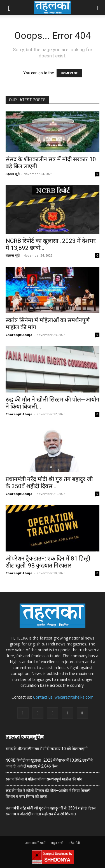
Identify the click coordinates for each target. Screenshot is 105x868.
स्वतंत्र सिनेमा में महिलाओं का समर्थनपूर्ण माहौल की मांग (44, 779)
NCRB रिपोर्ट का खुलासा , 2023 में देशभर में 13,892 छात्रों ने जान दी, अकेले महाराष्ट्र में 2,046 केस (49, 763)
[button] (10, 8)
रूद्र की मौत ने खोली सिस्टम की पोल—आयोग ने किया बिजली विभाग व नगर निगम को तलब (48, 794)
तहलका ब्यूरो (13, 174)
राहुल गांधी (57, 843)
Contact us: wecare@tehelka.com (63, 697)
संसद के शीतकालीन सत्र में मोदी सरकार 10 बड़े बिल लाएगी (47, 749)
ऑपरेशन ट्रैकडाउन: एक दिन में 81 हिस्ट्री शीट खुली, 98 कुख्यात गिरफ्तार (48, 562)
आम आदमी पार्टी (35, 843)
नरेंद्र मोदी (74, 843)
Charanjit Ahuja (19, 335)
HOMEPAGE (69, 73)
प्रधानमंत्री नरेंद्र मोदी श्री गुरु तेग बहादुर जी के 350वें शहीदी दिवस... (49, 483)
